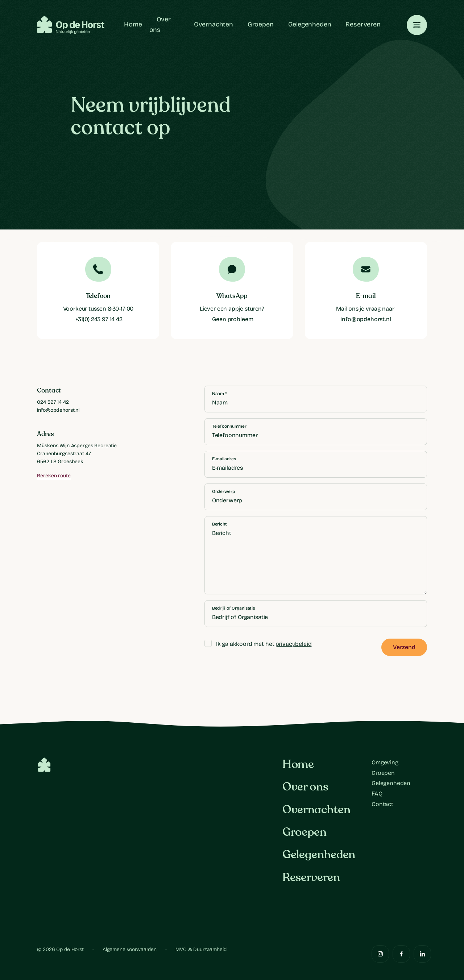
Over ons (305, 787)
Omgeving (385, 762)
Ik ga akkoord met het (258, 644)
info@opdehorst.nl (58, 410)
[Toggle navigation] (417, 25)
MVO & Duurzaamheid (201, 949)
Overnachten (214, 24)
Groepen (261, 24)
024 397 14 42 (53, 402)
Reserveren (363, 24)
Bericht (219, 524)
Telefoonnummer (229, 426)
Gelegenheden (310, 24)
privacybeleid (294, 644)
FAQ (377, 794)
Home (133, 24)
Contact (382, 804)
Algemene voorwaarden (130, 949)
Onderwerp (223, 491)
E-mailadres (224, 459)
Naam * (219, 394)
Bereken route (54, 476)
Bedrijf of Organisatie (234, 608)
